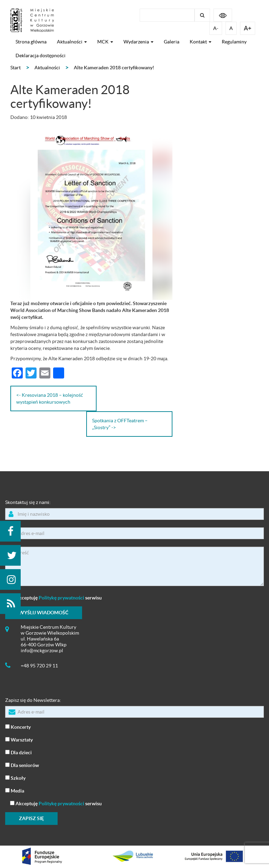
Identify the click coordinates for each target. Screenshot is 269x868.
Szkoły (15, 778)
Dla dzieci (18, 752)
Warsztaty (19, 739)
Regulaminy (234, 42)
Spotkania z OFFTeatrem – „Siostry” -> (120, 424)
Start (16, 68)
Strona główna (31, 42)
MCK (105, 42)
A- (216, 28)
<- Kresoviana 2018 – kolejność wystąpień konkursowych (50, 398)
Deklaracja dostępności (41, 55)
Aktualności (72, 42)
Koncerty (18, 726)
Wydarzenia (138, 42)
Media (15, 790)
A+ (248, 28)
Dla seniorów (22, 765)
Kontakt (201, 42)
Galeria (172, 42)
